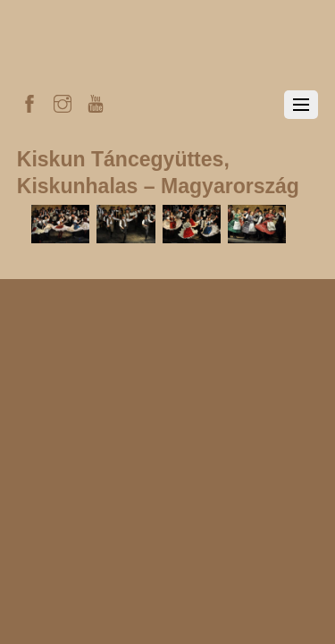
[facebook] (29, 101)
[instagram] (63, 101)
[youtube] (96, 101)
